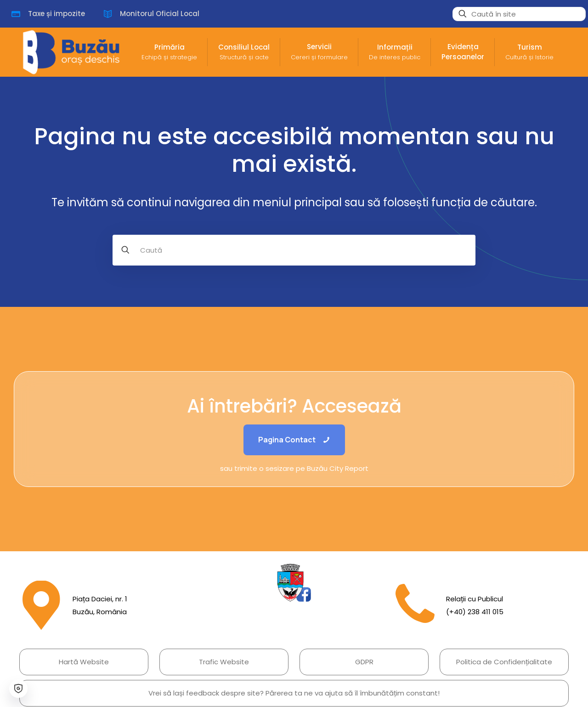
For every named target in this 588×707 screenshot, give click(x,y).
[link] (294, 583)
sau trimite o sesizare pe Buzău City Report (294, 468)
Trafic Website (224, 662)
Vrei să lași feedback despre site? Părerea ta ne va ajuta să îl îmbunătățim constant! (294, 693)
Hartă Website (84, 662)
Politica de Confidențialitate (504, 662)
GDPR (364, 662)
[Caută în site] (519, 14)
